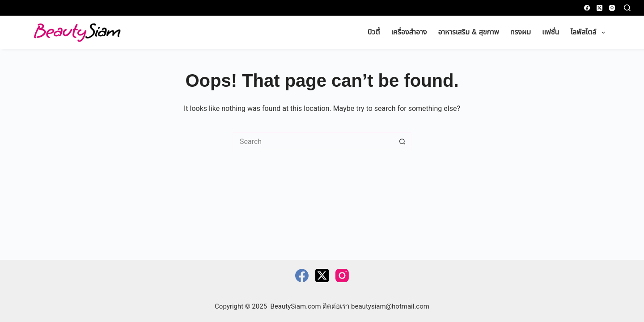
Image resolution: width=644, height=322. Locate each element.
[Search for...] (313, 141)
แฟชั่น (551, 32)
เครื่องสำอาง (409, 32)
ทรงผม (521, 32)
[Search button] (402, 141)
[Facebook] (587, 8)
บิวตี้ (374, 32)
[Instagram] (612, 8)
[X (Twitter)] (600, 8)
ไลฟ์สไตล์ (589, 33)
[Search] (627, 8)
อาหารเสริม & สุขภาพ (468, 32)
